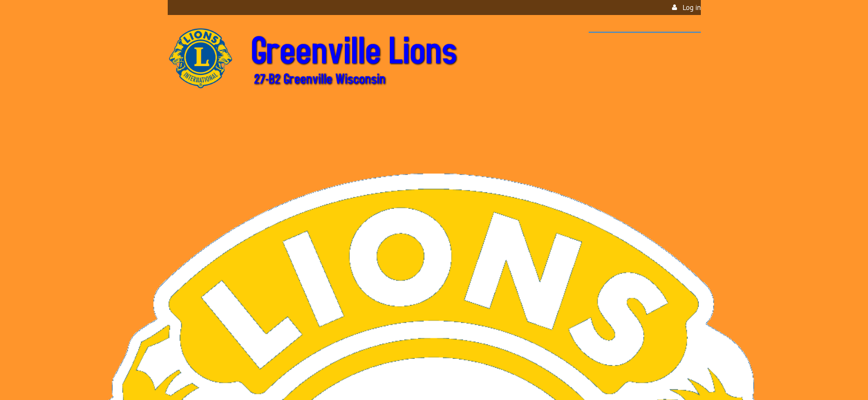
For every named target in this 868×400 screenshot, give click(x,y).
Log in (692, 7)
